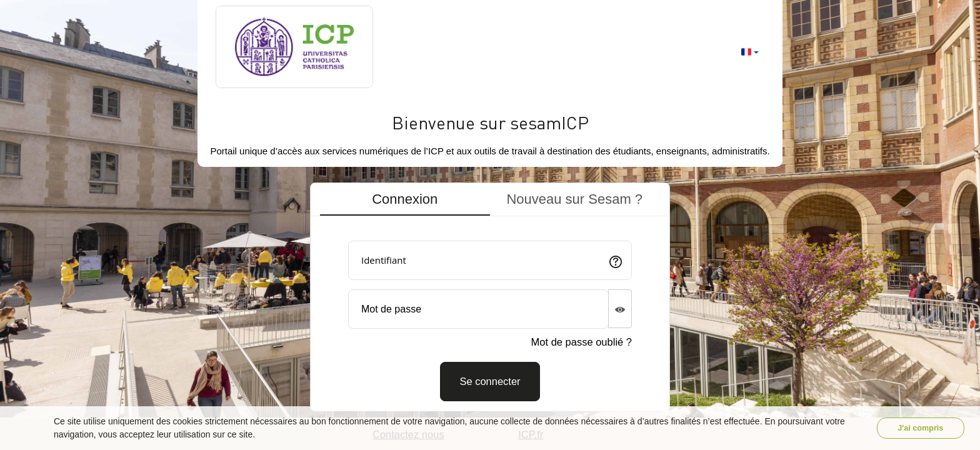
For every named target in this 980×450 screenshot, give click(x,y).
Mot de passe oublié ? (582, 342)
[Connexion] (490, 382)
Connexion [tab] (405, 199)
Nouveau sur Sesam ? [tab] (574, 199)
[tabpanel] (490, 317)
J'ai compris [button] (920, 428)
